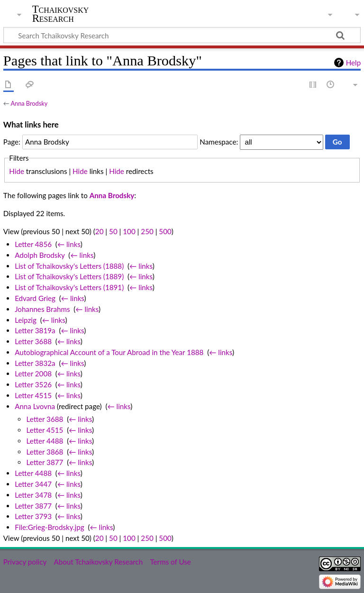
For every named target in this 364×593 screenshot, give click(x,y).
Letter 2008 (33, 374)
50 (113, 231)
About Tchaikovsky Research (98, 562)
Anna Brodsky (29, 103)
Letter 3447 (33, 484)
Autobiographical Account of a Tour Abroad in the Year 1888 (109, 352)
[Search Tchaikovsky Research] (182, 35)
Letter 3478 (33, 495)
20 (100, 231)
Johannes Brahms (42, 309)
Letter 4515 (33, 395)
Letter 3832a (35, 363)
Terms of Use (170, 562)
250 (147, 231)
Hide (17, 171)
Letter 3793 (33, 516)
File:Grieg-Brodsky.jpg (50, 527)
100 (129, 231)
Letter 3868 (45, 452)
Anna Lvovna (35, 406)
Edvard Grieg (35, 298)
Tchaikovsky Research (61, 14)
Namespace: (219, 142)
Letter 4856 (33, 244)
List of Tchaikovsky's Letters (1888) (69, 266)
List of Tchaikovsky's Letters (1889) (69, 276)
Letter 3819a (35, 330)
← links (69, 244)
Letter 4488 (45, 441)
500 (165, 231)
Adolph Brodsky (40, 255)
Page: (12, 142)
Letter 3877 (45, 462)
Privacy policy (25, 562)
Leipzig (26, 320)
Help (353, 63)
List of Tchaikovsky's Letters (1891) (69, 287)
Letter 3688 (33, 341)
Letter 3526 (33, 384)
